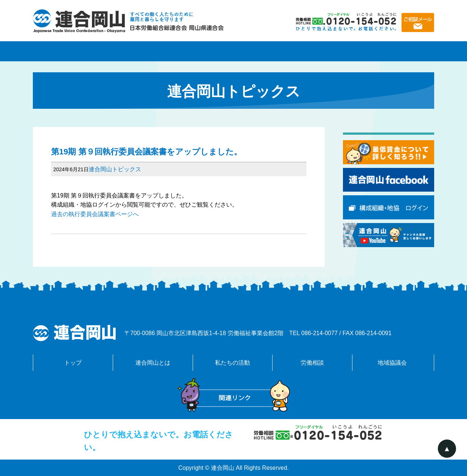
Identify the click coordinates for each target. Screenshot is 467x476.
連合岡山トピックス (115, 169)
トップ (73, 363)
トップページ (73, 51)
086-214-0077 (320, 333)
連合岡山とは (153, 51)
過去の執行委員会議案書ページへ (95, 214)
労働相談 (314, 51)
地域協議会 (394, 51)
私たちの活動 (233, 51)
